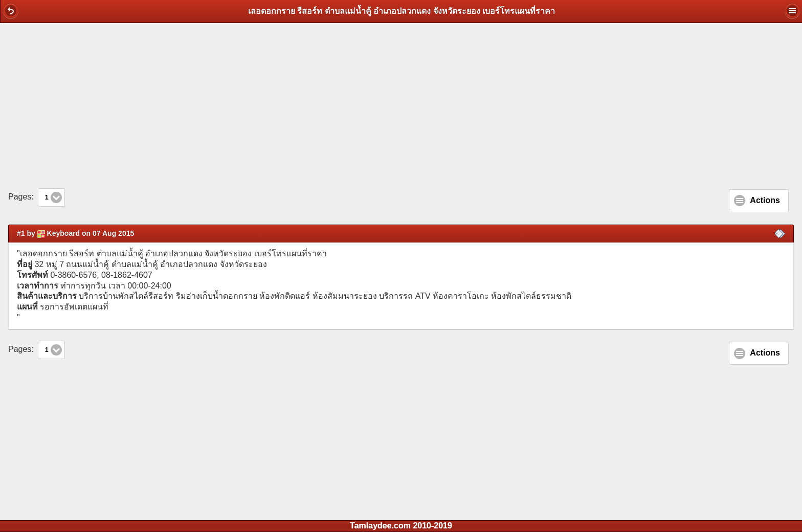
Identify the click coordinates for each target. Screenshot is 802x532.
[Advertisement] (401, 105)
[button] (11, 11)
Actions (765, 200)
